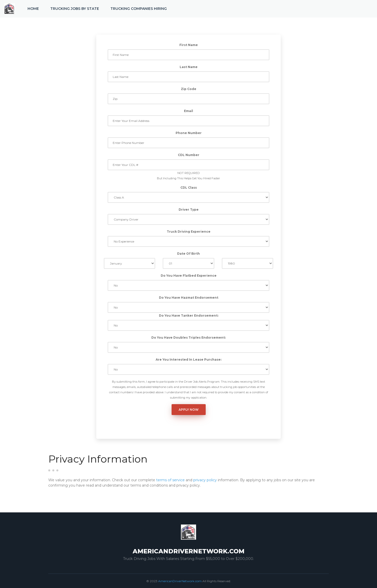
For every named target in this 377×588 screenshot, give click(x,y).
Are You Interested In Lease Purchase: (188, 360)
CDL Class (189, 188)
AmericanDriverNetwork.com (180, 581)
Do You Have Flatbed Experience (189, 276)
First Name (189, 45)
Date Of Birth (188, 254)
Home (33, 9)
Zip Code (189, 89)
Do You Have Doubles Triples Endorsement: (188, 337)
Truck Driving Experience (189, 232)
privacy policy (205, 480)
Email (188, 111)
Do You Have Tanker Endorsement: (189, 315)
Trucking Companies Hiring (139, 9)
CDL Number (189, 155)
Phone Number (189, 133)
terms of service (170, 480)
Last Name (189, 67)
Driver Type (189, 210)
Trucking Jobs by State (75, 9)
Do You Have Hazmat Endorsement (189, 298)
